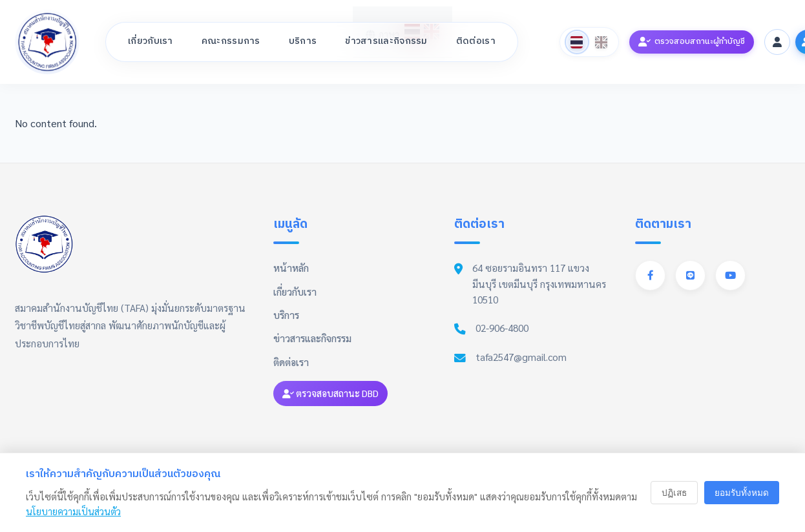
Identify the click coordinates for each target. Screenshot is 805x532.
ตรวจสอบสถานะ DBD (330, 393)
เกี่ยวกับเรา (151, 41)
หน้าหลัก (291, 268)
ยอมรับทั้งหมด (742, 493)
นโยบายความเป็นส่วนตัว (73, 511)
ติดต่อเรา (476, 41)
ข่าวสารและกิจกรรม (386, 41)
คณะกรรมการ (231, 41)
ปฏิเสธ (674, 493)
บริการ (303, 41)
